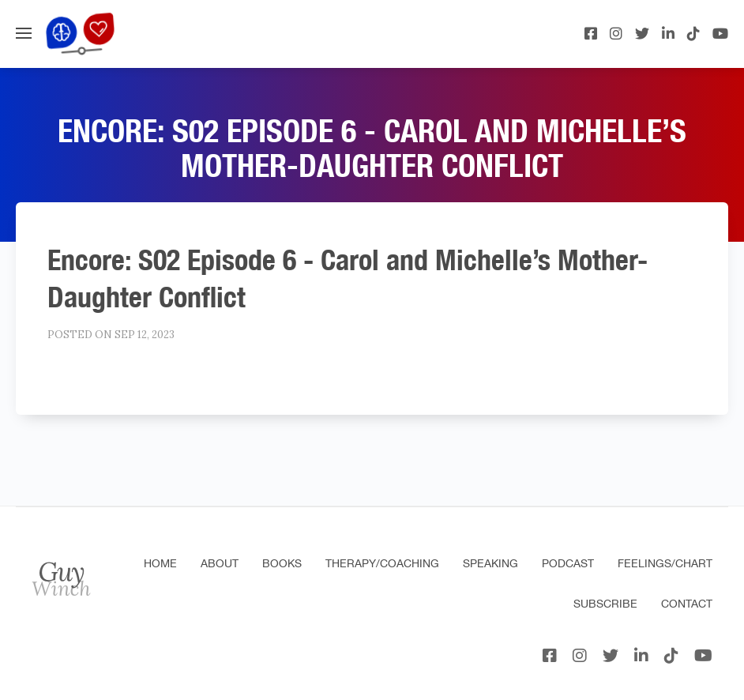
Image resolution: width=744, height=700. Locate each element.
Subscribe (605, 604)
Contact (687, 604)
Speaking (490, 563)
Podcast (568, 563)
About (220, 563)
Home (160, 563)
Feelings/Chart (665, 563)
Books (282, 563)
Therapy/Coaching (382, 563)
